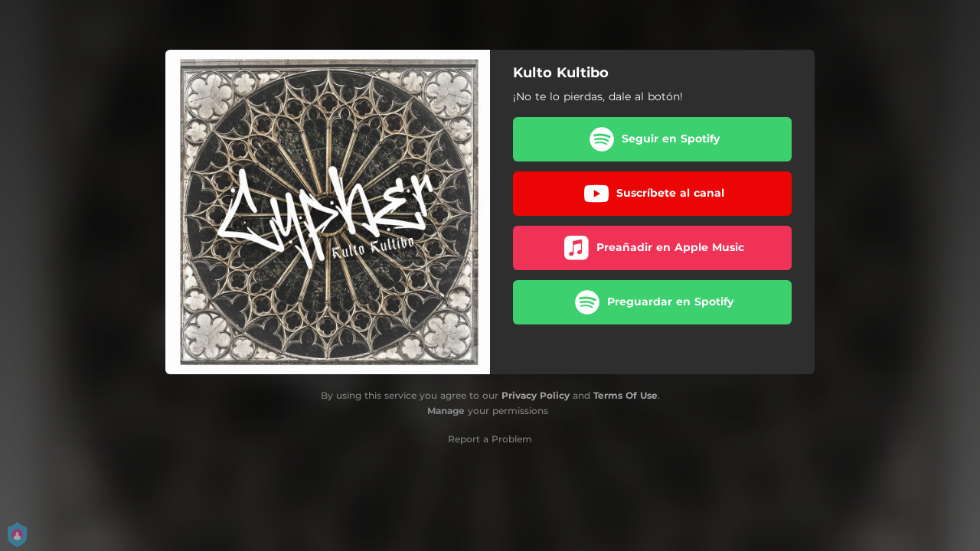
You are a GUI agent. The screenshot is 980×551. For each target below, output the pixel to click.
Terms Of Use (626, 395)
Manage (446, 411)
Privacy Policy (536, 395)
